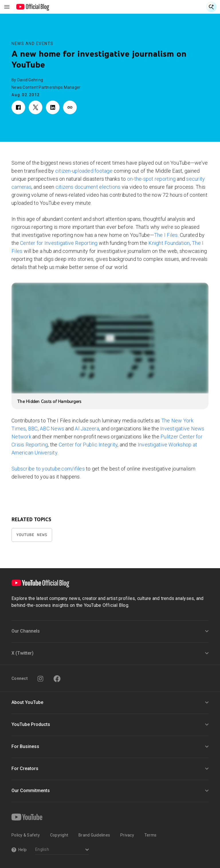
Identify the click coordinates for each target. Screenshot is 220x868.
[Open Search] (211, 7)
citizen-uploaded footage (84, 171)
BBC (33, 429)
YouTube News (32, 535)
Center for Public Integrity (88, 445)
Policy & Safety (26, 835)
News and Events (33, 44)
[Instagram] (40, 679)
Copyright (59, 835)
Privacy (127, 835)
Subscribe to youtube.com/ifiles (48, 469)
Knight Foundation (169, 243)
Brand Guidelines (94, 835)
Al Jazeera (87, 429)
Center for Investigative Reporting (59, 243)
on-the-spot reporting (151, 179)
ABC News (52, 429)
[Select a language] (62, 850)
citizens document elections (88, 187)
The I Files (166, 235)
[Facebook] (57, 679)
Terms (150, 835)
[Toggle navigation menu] (7, 7)
